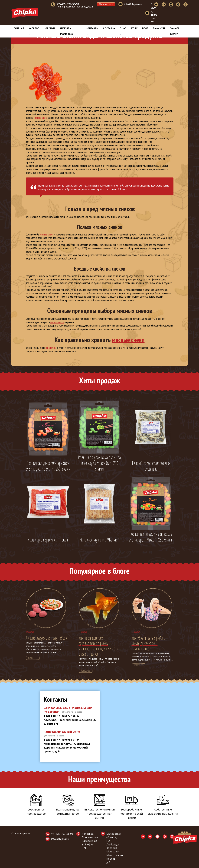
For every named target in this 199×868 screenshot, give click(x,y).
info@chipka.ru (133, 4)
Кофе (134, 28)
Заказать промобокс (66, 31)
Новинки (49, 28)
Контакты (92, 31)
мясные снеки (41, 118)
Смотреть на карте (73, 712)
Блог (145, 28)
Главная (19, 28)
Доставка (109, 28)
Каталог (34, 31)
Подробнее (33, 658)
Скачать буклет (175, 31)
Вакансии (159, 28)
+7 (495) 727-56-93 (62, 834)
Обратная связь (106, 4)
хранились (51, 348)
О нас (123, 31)
